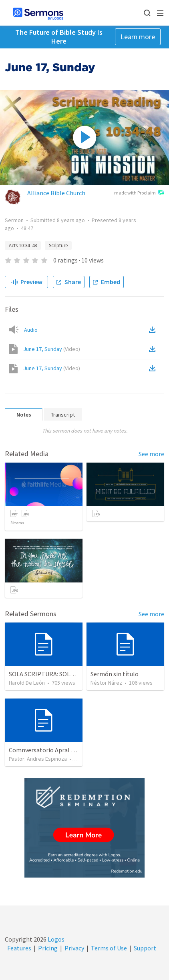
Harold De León (27, 683)
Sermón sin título (115, 674)
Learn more (138, 37)
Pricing (48, 948)
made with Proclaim (139, 193)
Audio (31, 330)
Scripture (58, 246)
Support (145, 948)
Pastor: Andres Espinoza (38, 759)
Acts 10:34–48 (23, 246)
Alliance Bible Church (56, 193)
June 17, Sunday (52, 349)
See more (151, 454)
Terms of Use (109, 948)
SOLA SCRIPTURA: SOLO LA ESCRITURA (62, 674)
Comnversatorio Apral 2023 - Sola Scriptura (68, 750)
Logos (55, 939)
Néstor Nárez (106, 683)
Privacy (74, 948)
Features (19, 948)
